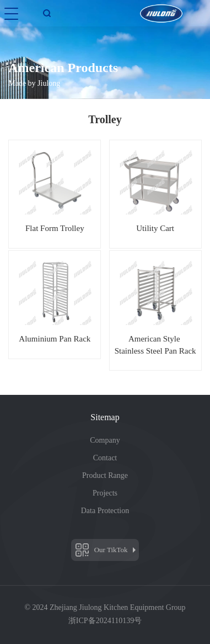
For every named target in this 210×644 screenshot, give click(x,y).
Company (105, 440)
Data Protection (105, 511)
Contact (105, 458)
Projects (105, 493)
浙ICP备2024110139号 (105, 621)
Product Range (105, 475)
